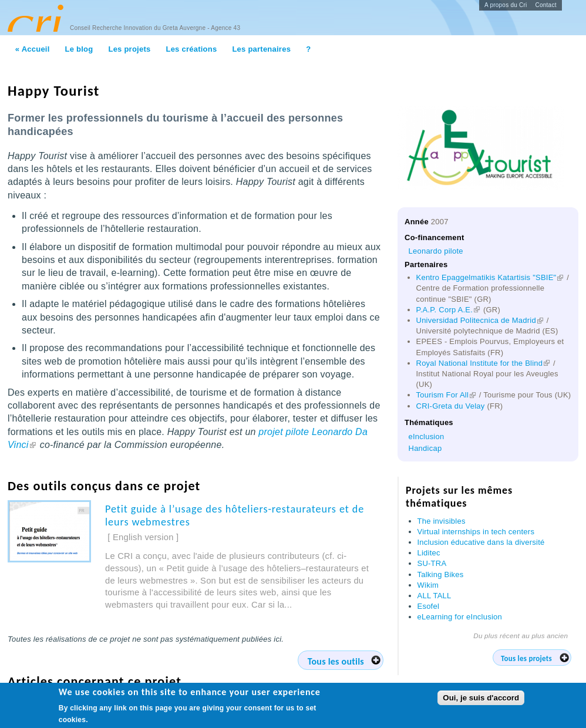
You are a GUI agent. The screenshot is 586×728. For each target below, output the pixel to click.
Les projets (129, 49)
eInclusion (427, 437)
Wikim (428, 585)
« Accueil (33, 49)
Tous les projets (526, 658)
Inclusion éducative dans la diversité (481, 542)
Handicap (425, 448)
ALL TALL (435, 596)
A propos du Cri (506, 5)
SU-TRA (432, 563)
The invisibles (442, 521)
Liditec (429, 553)
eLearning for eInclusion (460, 617)
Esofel (429, 606)
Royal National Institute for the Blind (484, 363)
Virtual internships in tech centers (476, 532)
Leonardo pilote (436, 251)
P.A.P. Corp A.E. (449, 310)
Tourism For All (447, 395)
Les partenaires (261, 49)
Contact (546, 5)
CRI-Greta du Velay (451, 406)
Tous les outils (336, 661)
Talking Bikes (441, 574)
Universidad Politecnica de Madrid (480, 320)
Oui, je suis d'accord (481, 698)
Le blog (79, 49)
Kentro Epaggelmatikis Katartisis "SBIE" (491, 277)
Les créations (191, 49)
